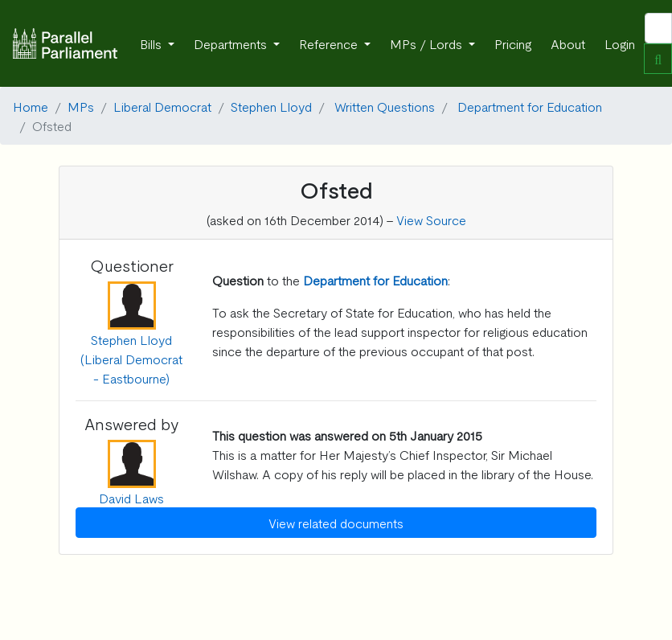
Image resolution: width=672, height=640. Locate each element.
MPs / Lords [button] (428, 43)
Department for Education (530, 106)
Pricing (513, 43)
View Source (431, 219)
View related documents (336, 523)
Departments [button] (232, 43)
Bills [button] (152, 43)
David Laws (131, 498)
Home (31, 106)
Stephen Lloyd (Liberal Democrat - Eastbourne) (131, 359)
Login (620, 43)
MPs (81, 106)
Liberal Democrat (162, 106)
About (568, 43)
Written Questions (385, 106)
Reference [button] (330, 43)
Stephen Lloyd (271, 106)
